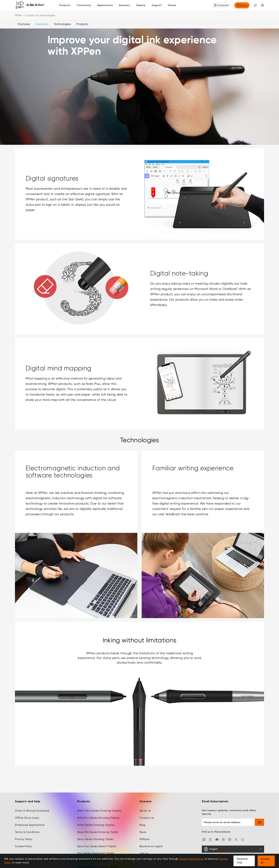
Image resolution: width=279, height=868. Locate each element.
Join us (144, 853)
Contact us (147, 818)
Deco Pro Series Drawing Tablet (98, 832)
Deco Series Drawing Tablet (95, 839)
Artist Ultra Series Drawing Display (99, 811)
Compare (223, 5)
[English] (233, 849)
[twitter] (236, 839)
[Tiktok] (230, 839)
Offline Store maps (27, 818)
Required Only (242, 861)
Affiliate (144, 839)
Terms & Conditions (27, 832)
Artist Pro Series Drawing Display (98, 818)
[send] (260, 822)
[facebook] (210, 839)
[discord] (217, 839)
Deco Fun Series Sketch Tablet (97, 846)
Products (65, 5)
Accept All (265, 861)
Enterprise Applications (30, 825)
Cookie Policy (23, 846)
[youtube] (243, 839)
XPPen (19, 15)
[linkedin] (223, 839)
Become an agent (151, 846)
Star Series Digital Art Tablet (96, 853)
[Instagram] (204, 839)
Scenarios (42, 24)
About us (145, 811)
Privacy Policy (24, 839)
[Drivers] (172, 5)
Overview (24, 24)
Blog (142, 825)
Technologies (62, 24)
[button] (255, 5)
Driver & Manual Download (32, 811)
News (143, 832)
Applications (105, 5)
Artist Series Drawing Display (96, 825)
